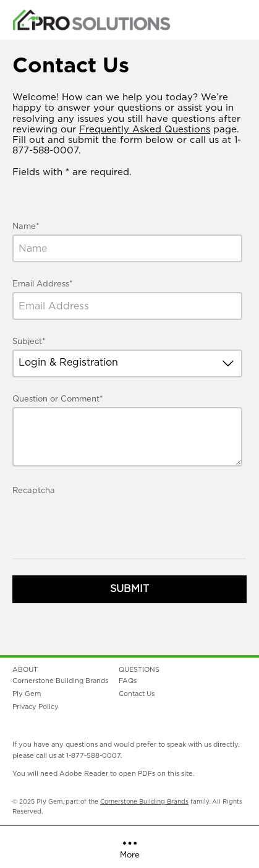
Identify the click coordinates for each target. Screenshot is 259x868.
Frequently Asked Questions (145, 129)
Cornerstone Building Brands (144, 801)
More (130, 848)
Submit (129, 589)
